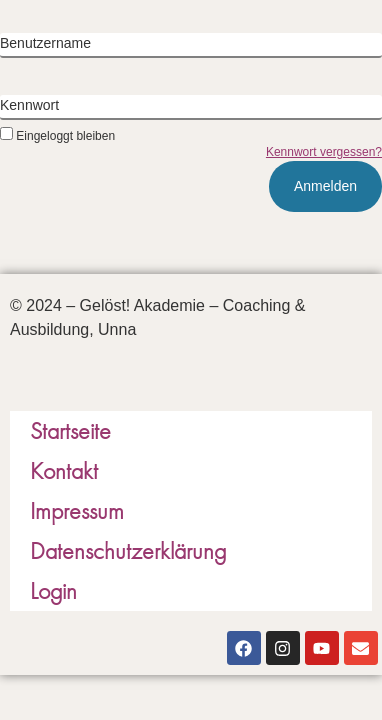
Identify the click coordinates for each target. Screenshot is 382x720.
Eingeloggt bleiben (57, 135)
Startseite (70, 430)
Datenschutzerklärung (128, 550)
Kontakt (64, 470)
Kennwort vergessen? (324, 152)
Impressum (77, 510)
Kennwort (29, 105)
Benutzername (45, 43)
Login (53, 590)
